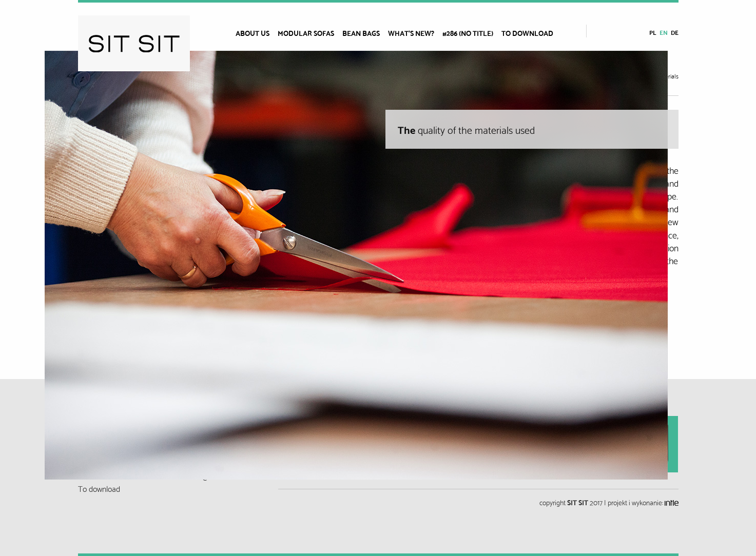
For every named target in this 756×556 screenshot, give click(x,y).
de (675, 32)
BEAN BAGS (361, 33)
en (664, 32)
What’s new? (411, 33)
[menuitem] (257, 33)
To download (527, 33)
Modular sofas (306, 33)
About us (253, 33)
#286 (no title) (468, 33)
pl (653, 32)
